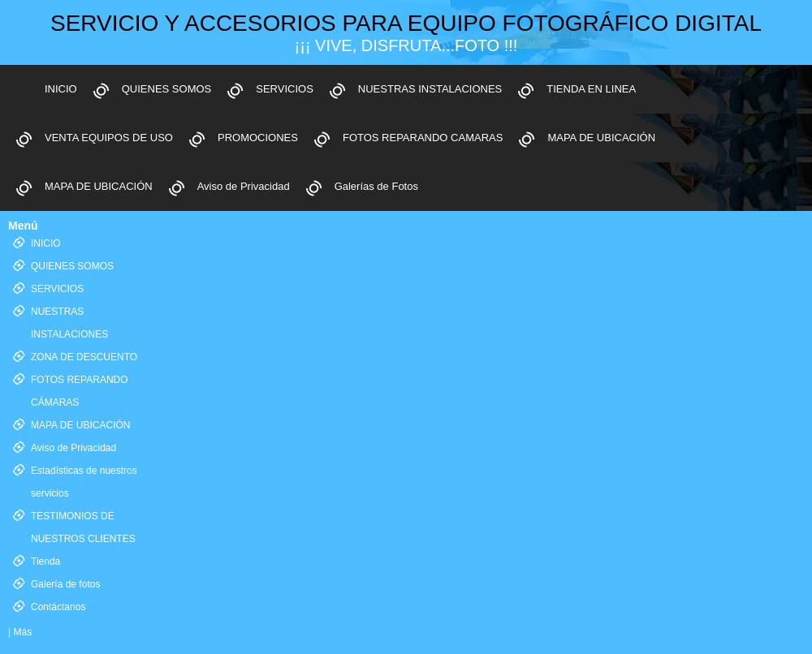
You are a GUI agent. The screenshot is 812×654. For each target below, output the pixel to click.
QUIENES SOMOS (167, 89)
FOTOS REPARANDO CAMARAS (423, 138)
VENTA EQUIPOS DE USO (109, 138)
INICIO (61, 89)
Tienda (45, 561)
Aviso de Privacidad (244, 186)
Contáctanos (58, 607)
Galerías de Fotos (376, 186)
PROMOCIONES (258, 138)
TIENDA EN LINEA (591, 89)
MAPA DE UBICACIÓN (601, 138)
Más (22, 632)
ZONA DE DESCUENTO (84, 357)
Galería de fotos (65, 584)
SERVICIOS (285, 89)
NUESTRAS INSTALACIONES (430, 89)
